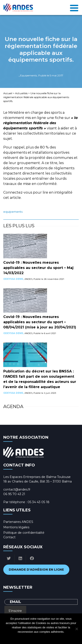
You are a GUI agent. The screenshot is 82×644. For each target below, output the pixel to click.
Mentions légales (16, 527)
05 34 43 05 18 (38, 502)
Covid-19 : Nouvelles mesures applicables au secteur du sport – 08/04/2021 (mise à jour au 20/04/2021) (40, 322)
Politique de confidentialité (24, 533)
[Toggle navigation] (74, 7)
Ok (24, 637)
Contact (9, 537)
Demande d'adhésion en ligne (36, 570)
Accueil (8, 93)
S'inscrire (15, 611)
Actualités (21, 93)
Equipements (13, 212)
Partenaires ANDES (18, 522)
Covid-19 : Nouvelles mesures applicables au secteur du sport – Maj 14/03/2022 (38, 268)
